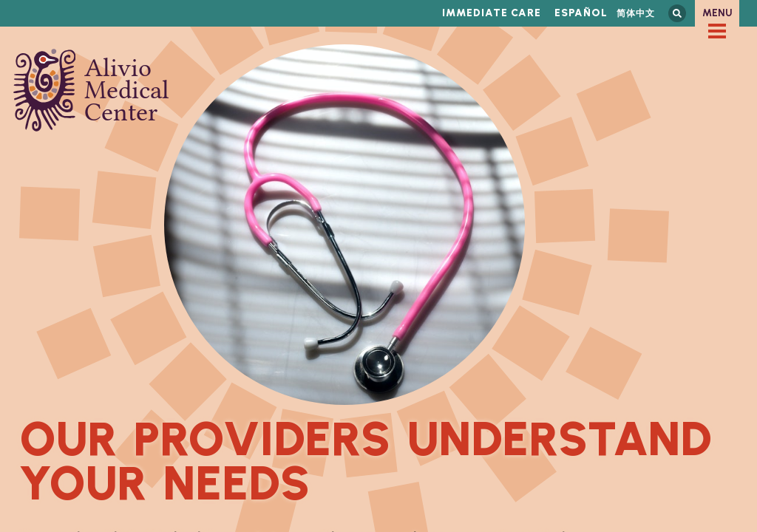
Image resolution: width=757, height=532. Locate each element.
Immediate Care (492, 13)
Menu (717, 13)
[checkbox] (717, 31)
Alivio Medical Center (91, 90)
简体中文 (636, 13)
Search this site (677, 13)
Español (581, 13)
